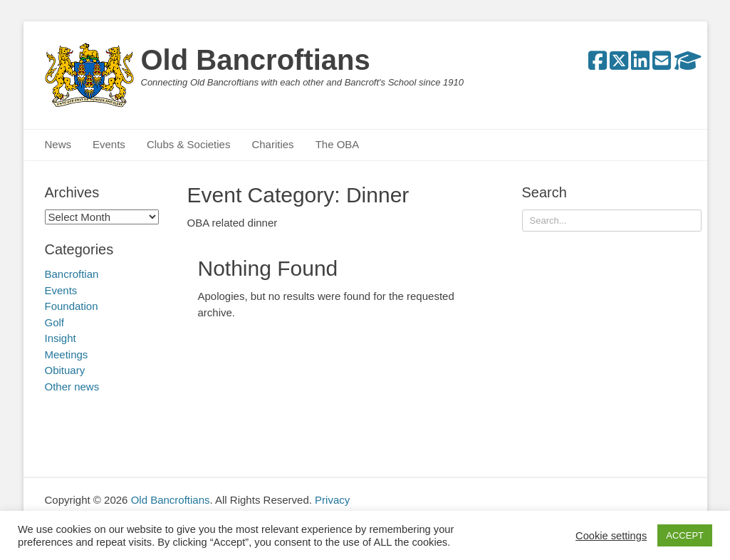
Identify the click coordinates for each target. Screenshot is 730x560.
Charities (272, 144)
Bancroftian (72, 274)
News (58, 144)
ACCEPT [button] (685, 535)
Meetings (67, 354)
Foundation (72, 306)
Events (109, 144)
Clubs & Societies (189, 144)
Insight (61, 338)
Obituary (65, 370)
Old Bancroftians (256, 60)
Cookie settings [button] (611, 536)
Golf (55, 322)
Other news (72, 387)
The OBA (338, 144)
